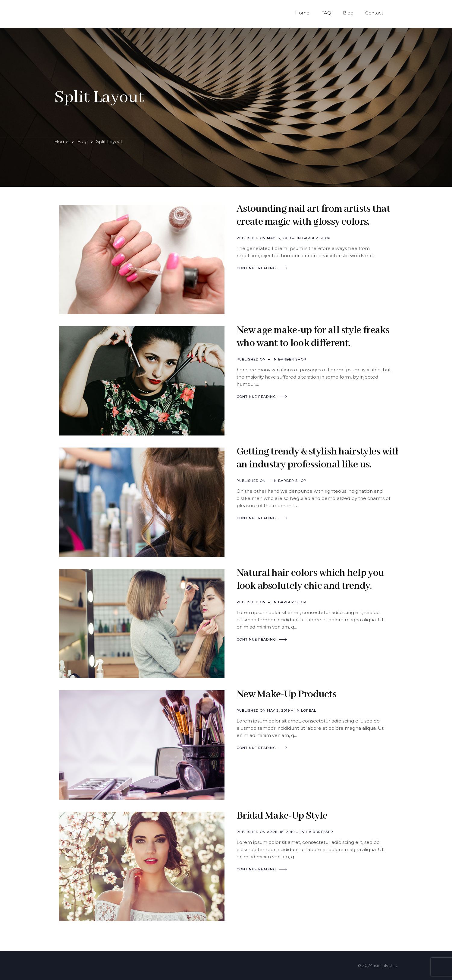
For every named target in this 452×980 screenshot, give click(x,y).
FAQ (326, 13)
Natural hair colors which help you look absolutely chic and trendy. (310, 580)
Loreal (309, 710)
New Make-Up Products (286, 694)
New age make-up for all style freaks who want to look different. (313, 337)
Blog (348, 13)
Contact (374, 13)
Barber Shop (316, 238)
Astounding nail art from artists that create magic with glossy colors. (313, 215)
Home (302, 13)
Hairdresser (320, 832)
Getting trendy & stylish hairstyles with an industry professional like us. (319, 458)
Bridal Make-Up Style (282, 816)
